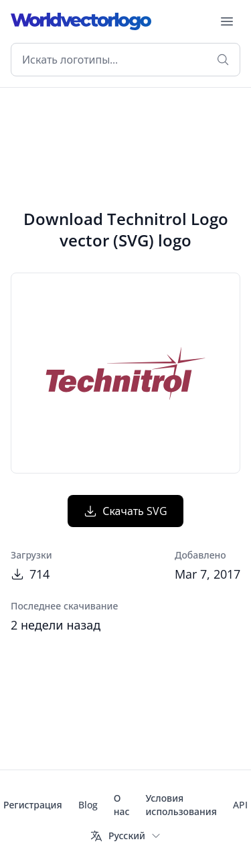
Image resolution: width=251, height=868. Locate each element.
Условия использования (181, 805)
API (240, 805)
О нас (122, 805)
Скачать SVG (125, 511)
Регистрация (33, 805)
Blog (88, 805)
